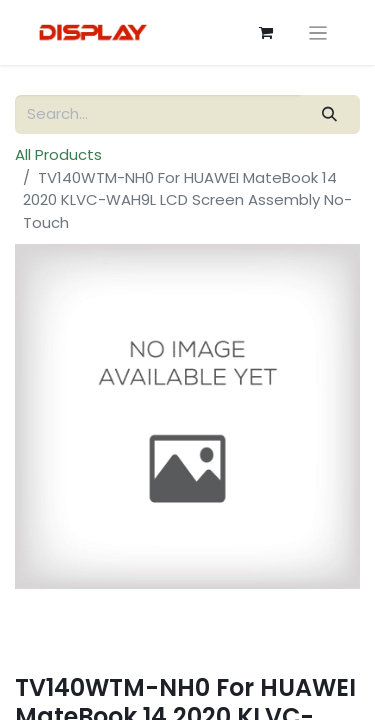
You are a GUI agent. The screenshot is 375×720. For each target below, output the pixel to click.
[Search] (330, 114)
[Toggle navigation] (318, 32)
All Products (58, 154)
